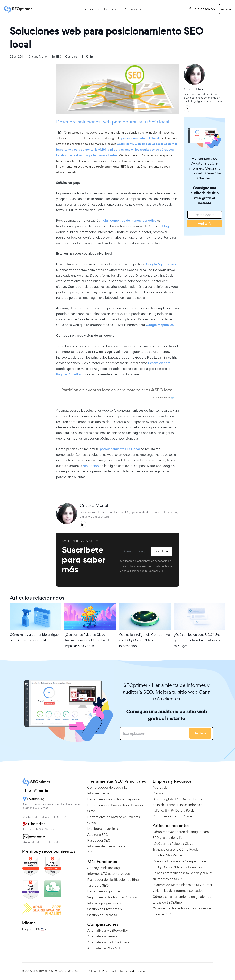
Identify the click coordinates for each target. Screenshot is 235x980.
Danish (187, 799)
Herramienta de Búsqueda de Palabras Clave (115, 808)
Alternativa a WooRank (104, 948)
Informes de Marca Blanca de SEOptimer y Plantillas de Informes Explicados (182, 888)
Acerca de (160, 787)
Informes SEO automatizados (109, 874)
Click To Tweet (162, 398)
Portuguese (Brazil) (167, 816)
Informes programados (104, 903)
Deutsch (199, 799)
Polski (190, 810)
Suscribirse (161, 551)
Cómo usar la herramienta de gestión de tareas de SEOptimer (182, 899)
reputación (91, 466)
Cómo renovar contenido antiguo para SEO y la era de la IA (34, 637)
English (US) (171, 799)
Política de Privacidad (102, 971)
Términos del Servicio (133, 971)
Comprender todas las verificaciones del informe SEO (182, 911)
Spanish (158, 805)
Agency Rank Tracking (104, 868)
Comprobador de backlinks (107, 787)
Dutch (180, 810)
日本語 (169, 810)
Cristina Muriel (38, 57)
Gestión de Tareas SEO (104, 915)
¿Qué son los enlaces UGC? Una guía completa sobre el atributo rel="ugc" (197, 640)
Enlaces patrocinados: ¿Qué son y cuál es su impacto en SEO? (183, 876)
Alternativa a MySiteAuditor (108, 930)
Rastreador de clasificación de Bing (113, 880)
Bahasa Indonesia (190, 805)
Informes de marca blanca (106, 846)
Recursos (120, 9)
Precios (99, 9)
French (171, 805)
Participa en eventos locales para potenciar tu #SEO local (117, 390)
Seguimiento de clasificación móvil (113, 897)
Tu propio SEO (98, 885)
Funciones (77, 9)
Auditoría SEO (98, 835)
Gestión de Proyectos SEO (107, 909)
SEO (58, 57)
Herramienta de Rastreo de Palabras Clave (114, 820)
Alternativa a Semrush (103, 936)
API (90, 852)
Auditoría (205, 223)
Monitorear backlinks (103, 829)
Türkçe (187, 816)
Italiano (158, 810)
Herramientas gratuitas (104, 891)
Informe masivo (99, 793)
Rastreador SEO (99, 840)
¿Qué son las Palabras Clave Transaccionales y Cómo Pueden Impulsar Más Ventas (88, 640)
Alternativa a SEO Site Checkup (110, 942)
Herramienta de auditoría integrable (113, 799)
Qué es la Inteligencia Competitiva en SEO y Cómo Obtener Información (144, 640)
